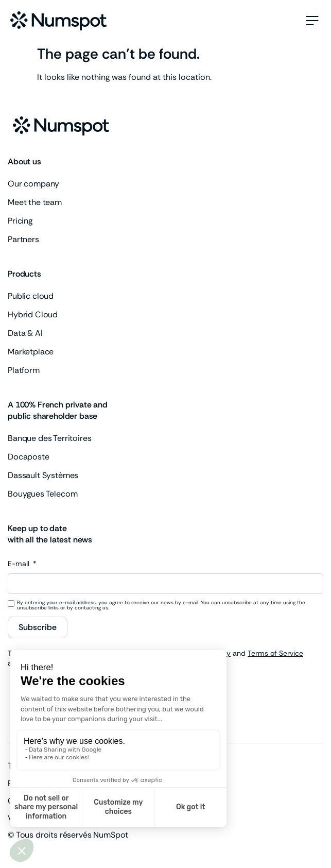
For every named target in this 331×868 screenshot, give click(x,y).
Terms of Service (275, 653)
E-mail (20, 564)
